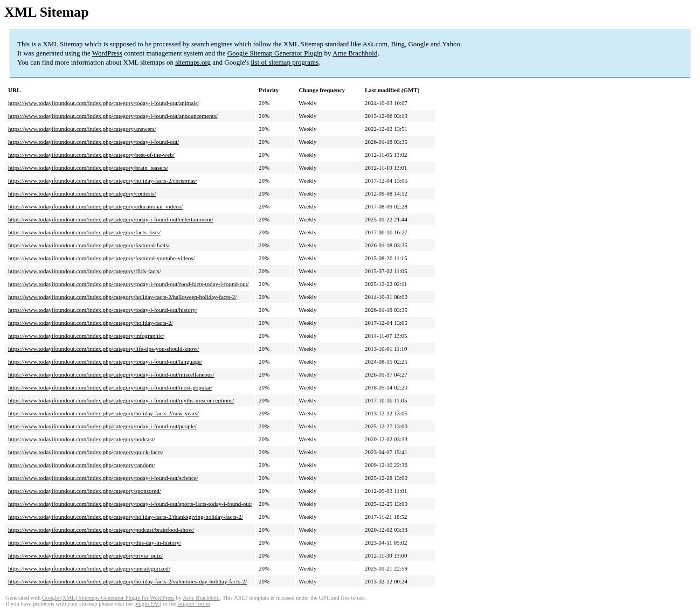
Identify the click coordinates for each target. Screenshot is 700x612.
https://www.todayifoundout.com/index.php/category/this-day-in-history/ (95, 543)
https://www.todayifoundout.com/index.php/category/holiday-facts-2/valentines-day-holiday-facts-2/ (127, 581)
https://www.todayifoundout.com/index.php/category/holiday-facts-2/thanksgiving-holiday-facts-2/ (126, 517)
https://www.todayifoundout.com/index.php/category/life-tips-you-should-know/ (104, 349)
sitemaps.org (193, 62)
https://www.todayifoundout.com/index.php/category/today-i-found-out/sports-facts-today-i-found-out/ (130, 504)
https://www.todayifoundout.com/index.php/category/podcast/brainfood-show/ (101, 530)
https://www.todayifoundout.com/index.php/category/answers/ (82, 129)
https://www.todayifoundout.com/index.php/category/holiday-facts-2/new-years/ (103, 413)
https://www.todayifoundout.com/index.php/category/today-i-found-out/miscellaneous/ (111, 374)
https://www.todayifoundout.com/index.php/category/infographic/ (86, 336)
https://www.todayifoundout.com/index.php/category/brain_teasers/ (88, 168)
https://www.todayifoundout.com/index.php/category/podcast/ (82, 439)
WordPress (107, 53)
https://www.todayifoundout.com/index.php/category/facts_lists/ (84, 232)
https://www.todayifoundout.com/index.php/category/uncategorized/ (89, 568)
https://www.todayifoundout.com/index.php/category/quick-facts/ (86, 452)
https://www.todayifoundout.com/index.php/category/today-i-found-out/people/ (102, 426)
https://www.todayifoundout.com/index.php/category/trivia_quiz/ (85, 555)
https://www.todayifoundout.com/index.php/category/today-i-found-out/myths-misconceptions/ (121, 400)
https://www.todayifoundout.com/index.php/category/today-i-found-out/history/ (103, 310)
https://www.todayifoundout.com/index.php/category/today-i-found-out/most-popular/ (110, 387)
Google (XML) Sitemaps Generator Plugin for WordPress (108, 598)
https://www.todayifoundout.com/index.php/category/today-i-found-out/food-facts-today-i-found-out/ (129, 284)
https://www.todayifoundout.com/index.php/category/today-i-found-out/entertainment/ (111, 219)
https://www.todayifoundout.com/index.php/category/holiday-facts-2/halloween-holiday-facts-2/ (122, 297)
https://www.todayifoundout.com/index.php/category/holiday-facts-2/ (91, 323)
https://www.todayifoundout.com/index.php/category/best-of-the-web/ (91, 155)
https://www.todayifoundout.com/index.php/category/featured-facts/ (89, 245)
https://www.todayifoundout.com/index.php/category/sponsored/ (85, 491)
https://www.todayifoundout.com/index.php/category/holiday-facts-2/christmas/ (103, 180)
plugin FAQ (148, 604)
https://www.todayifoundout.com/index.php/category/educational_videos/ (95, 206)
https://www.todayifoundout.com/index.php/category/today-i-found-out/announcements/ (113, 116)
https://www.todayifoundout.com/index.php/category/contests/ (82, 193)
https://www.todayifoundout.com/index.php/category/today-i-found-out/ (93, 142)
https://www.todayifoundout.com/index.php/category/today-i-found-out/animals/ (104, 103)
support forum (194, 604)
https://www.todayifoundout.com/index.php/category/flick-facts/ (85, 271)
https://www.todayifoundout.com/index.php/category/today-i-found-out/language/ (105, 361)
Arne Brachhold (355, 53)
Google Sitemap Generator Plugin (275, 53)
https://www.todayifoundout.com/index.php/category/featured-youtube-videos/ (102, 258)
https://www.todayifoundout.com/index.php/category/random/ (82, 465)
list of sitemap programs (285, 62)
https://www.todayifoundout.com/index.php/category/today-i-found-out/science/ (103, 478)
